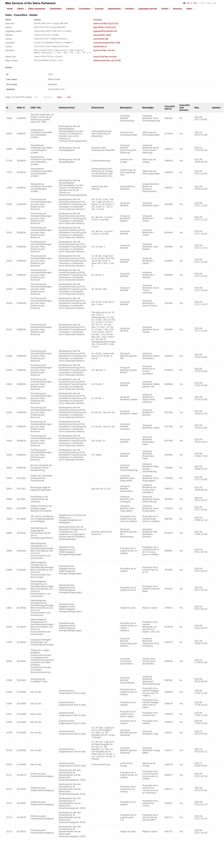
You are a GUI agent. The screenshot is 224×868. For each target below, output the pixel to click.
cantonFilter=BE (101, 41)
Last (69, 103)
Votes (189, 9)
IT (192, 3)
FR (188, 3)
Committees (56, 9)
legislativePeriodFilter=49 (105, 32)
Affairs (20, 9)
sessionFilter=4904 (102, 37)
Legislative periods (148, 9)
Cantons (70, 9)
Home (10, 9)
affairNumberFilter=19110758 (107, 66)
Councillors (85, 9)
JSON (209, 3)
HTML (202, 3)
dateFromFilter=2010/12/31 (106, 24)
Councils (99, 9)
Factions (129, 9)
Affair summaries (37, 9)
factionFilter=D (100, 50)
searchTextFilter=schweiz (105, 61)
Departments (114, 9)
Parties (165, 9)
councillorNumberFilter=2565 (107, 45)
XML (215, 3)
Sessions (177, 9)
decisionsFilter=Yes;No (104, 54)
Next (59, 103)
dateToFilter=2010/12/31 (105, 28)
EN (195, 3)
